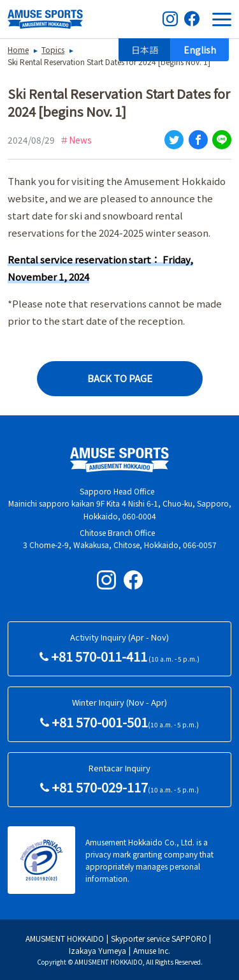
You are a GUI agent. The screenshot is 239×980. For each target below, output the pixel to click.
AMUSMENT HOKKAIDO (65, 938)
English (200, 50)
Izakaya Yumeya (98, 950)
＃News (76, 140)
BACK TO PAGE (120, 378)
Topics (53, 49)
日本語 (145, 50)
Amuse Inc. (152, 950)
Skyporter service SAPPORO (159, 938)
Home (18, 49)
